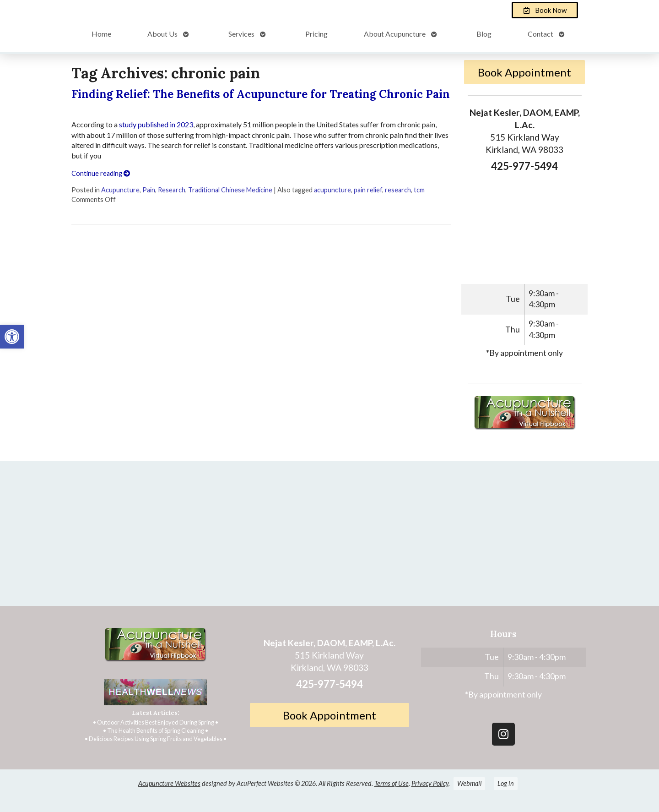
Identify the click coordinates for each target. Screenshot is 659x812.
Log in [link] (506, 783)
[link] (12, 337)
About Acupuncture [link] (395, 34)
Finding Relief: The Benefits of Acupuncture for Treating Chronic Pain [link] (261, 94)
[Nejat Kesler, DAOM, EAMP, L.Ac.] (329, 537)
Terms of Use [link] (392, 783)
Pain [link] (149, 190)
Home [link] (101, 34)
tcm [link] (419, 190)
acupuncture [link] (332, 190)
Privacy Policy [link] (430, 783)
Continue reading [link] (101, 173)
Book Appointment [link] (524, 72)
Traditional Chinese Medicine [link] (230, 190)
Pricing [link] (316, 34)
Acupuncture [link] (120, 190)
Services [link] (241, 34)
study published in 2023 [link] (156, 124)
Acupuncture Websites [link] (169, 783)
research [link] (398, 190)
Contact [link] (540, 34)
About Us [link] (162, 34)
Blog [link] (484, 34)
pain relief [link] (368, 190)
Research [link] (172, 190)
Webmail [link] (469, 783)
